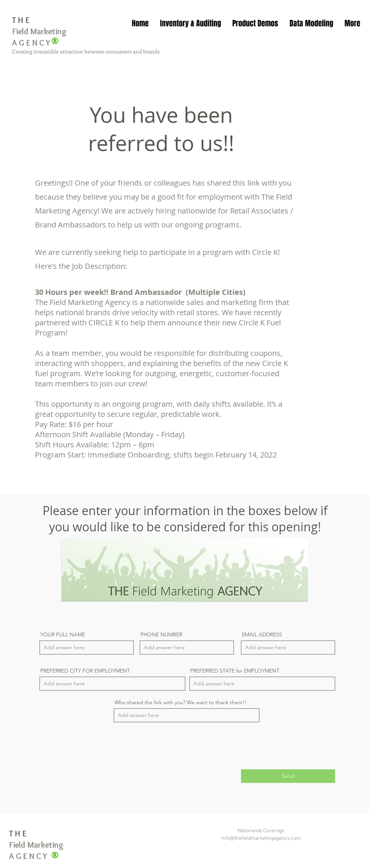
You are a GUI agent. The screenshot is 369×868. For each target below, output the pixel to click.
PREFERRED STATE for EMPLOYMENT (235, 671)
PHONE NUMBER (161, 635)
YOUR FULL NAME (63, 635)
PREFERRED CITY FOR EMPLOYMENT (85, 671)
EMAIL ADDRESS (262, 635)
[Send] (288, 776)
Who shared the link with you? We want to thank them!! (180, 702)
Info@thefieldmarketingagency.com (261, 838)
